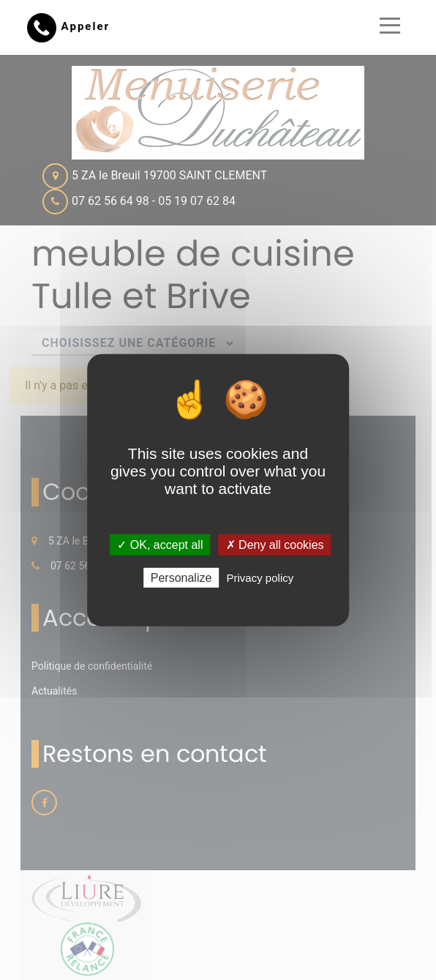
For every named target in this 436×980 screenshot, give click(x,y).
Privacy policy (260, 578)
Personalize (181, 578)
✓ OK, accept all (160, 544)
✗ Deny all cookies (275, 544)
